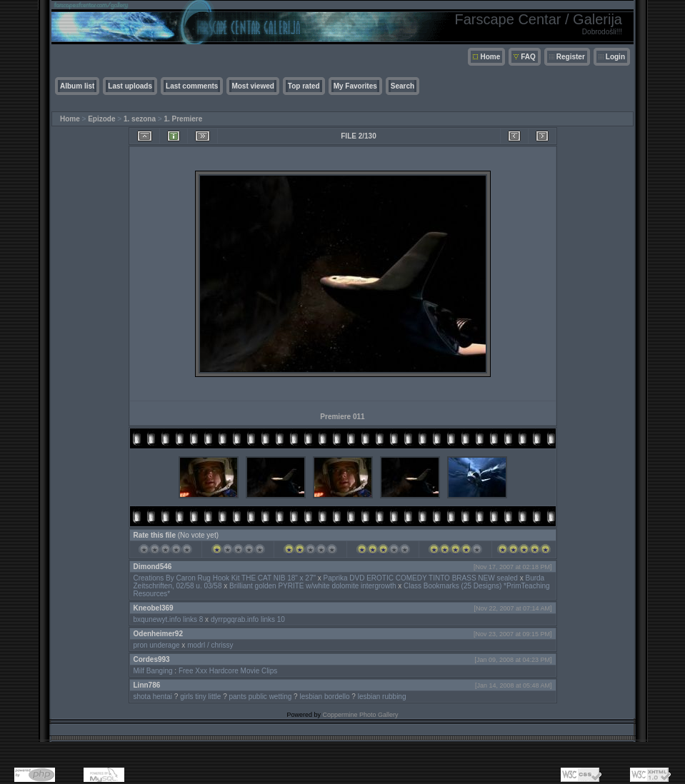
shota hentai (153, 697)
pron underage (157, 645)
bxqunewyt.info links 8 (169, 619)
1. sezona (140, 119)
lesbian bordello (324, 697)
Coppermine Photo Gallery (360, 715)
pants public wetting (261, 697)
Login (615, 57)
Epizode (101, 119)
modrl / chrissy (210, 645)
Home (490, 57)
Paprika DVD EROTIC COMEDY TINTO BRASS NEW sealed (421, 578)
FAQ (528, 57)
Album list (77, 86)
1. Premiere (183, 119)
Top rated (304, 86)
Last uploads (130, 86)
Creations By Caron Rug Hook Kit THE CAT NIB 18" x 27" (225, 578)
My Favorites (355, 86)
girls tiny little (200, 697)
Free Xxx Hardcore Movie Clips (228, 671)
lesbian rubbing (382, 697)
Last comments (192, 86)
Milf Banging (153, 671)
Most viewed (252, 86)
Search (402, 86)
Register (571, 57)
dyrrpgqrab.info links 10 (248, 619)
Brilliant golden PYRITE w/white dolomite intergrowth (312, 586)
